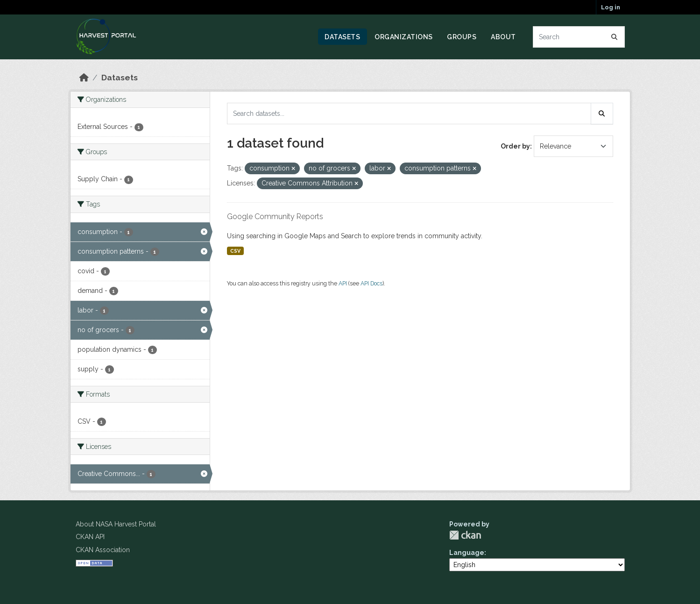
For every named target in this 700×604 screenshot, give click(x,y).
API (343, 283)
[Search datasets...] (579, 37)
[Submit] (615, 37)
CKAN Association (103, 550)
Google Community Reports (275, 217)
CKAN (465, 535)
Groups (462, 37)
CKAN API (90, 537)
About (503, 37)
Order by (515, 146)
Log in (611, 7)
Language (467, 553)
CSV (235, 251)
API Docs (371, 283)
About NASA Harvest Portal (116, 524)
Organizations (404, 37)
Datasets (342, 37)
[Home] (84, 78)
